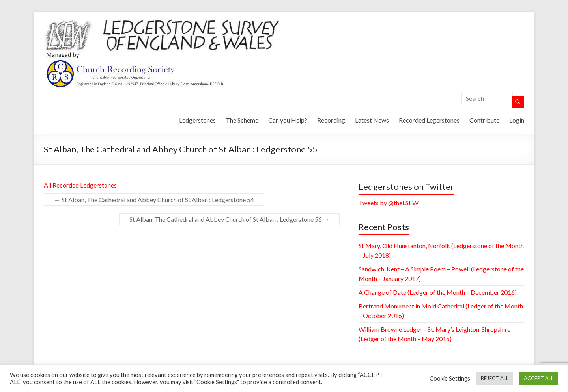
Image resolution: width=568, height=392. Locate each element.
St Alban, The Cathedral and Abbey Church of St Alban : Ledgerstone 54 (154, 200)
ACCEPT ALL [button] (539, 378)
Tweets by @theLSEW (389, 203)
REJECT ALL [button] (495, 378)
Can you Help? (288, 120)
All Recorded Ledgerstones (80, 185)
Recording (331, 120)
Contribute (484, 120)
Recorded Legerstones (429, 120)
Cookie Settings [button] (450, 378)
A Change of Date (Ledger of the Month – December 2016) (438, 292)
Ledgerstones (197, 120)
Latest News (372, 120)
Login (517, 120)
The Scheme (242, 120)
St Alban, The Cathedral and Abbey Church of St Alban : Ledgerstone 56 (229, 219)
